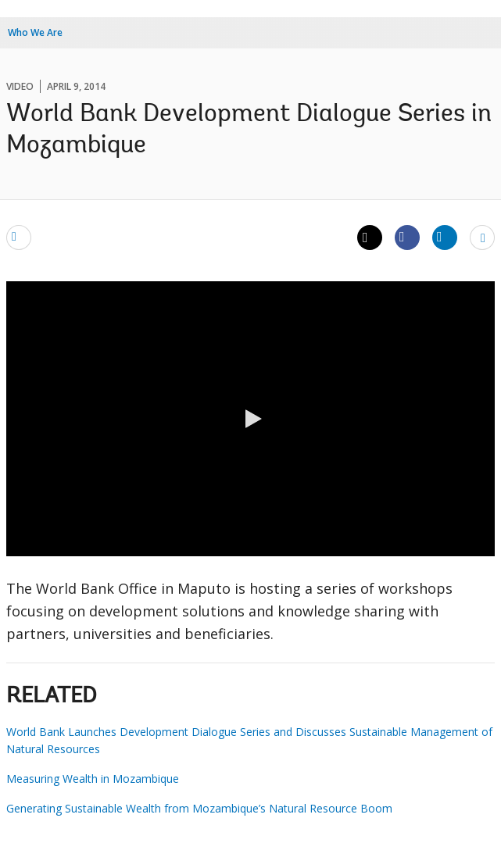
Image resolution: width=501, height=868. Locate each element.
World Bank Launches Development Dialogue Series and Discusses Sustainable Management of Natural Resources (249, 740)
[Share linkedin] (445, 237)
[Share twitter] (370, 238)
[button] (251, 419)
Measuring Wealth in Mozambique (93, 779)
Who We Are (35, 32)
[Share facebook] (407, 237)
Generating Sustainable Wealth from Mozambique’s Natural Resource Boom (199, 808)
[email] (19, 237)
